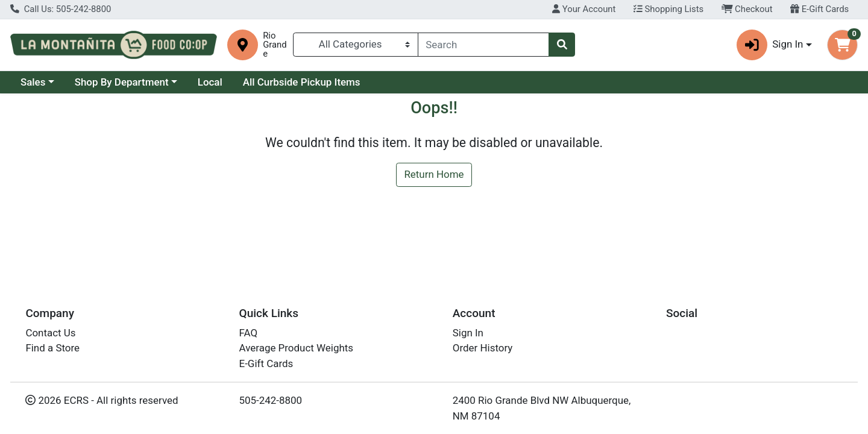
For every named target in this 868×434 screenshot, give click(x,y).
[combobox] (483, 45)
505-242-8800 (271, 400)
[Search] (483, 45)
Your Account (584, 9)
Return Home (434, 174)
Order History (483, 348)
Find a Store (52, 348)
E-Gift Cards (819, 9)
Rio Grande (275, 45)
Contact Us (50, 333)
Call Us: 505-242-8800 (61, 9)
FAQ (249, 333)
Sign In (468, 333)
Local (210, 82)
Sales (33, 82)
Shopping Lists (668, 9)
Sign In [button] (770, 45)
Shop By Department (122, 82)
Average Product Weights (296, 348)
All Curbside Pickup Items (302, 82)
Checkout (747, 9)
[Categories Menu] (356, 45)
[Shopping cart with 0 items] (842, 45)
